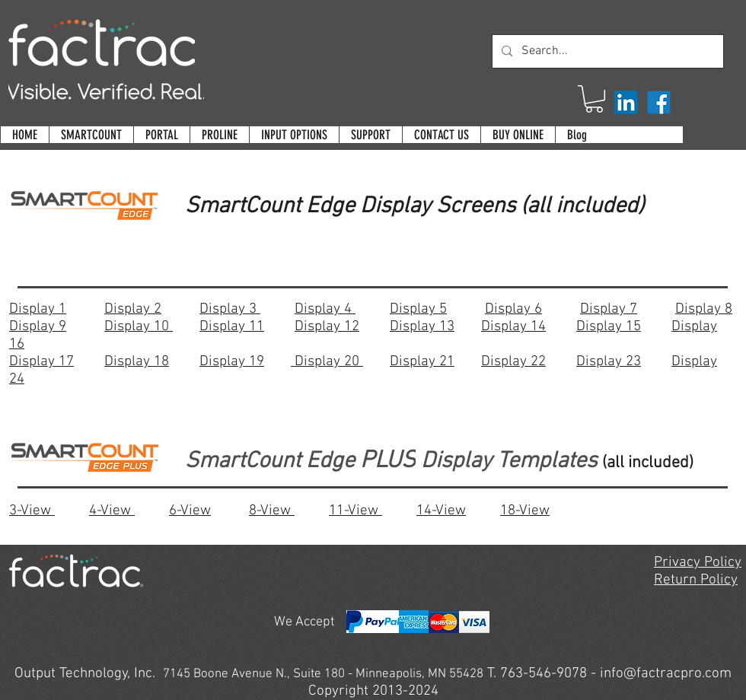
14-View (441, 511)
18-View (525, 511)
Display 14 (513, 327)
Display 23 (609, 362)
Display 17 (41, 362)
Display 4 (325, 309)
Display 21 (422, 362)
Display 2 (133, 309)
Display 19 (232, 362)
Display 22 (513, 362)
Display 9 (38, 327)
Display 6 (513, 309)
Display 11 (232, 327)
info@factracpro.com (666, 674)
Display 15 (609, 327)
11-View (355, 511)
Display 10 (139, 327)
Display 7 (609, 309)
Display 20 (327, 362)
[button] (594, 99)
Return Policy (696, 580)
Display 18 (137, 362)
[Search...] (606, 51)
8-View (272, 511)
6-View (190, 511)
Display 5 (418, 309)
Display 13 (422, 327)
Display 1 (38, 309)
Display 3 (230, 309)
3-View (32, 511)
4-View (112, 511)
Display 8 (704, 309)
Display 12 (327, 327)
